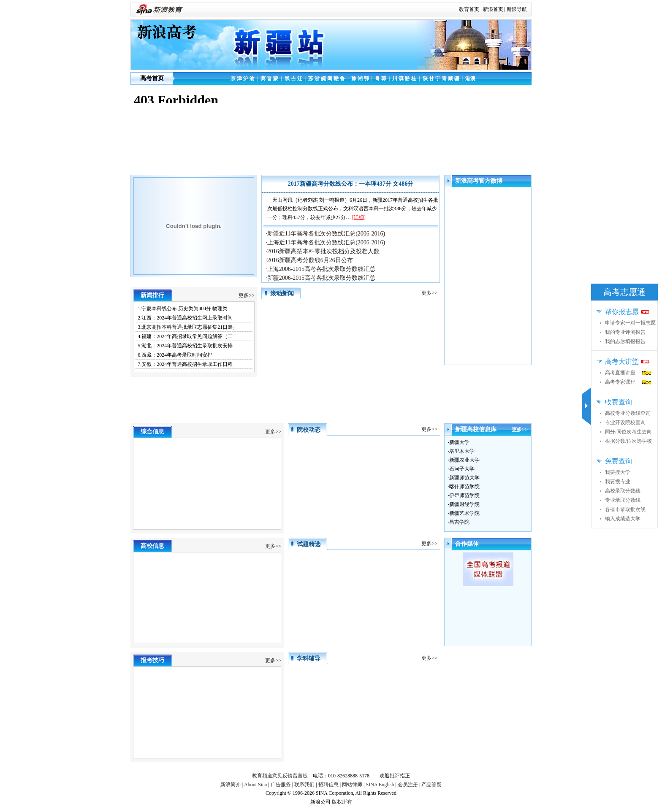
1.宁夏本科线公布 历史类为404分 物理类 (183, 309)
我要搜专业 (618, 482)
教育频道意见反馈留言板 (280, 776)
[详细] (359, 217)
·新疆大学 (459, 442)
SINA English (380, 785)
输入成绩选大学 (623, 519)
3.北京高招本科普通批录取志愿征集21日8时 (186, 327)
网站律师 (352, 785)
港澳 (470, 78)
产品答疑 (431, 785)
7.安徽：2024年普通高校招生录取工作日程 (185, 364)
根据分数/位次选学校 (628, 441)
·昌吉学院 (459, 522)
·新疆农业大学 (464, 460)
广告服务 (281, 785)
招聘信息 (328, 785)
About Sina (255, 785)
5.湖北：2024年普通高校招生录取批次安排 (185, 346)
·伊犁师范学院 (464, 495)
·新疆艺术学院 (464, 513)
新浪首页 (493, 9)
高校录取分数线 (623, 491)
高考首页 (152, 78)
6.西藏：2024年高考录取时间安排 (175, 355)
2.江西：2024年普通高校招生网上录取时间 (185, 318)
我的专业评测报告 (625, 332)
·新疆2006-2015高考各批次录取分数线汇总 (320, 278)
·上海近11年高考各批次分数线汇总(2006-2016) (325, 242)
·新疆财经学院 (464, 504)
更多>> (247, 295)
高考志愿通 (624, 292)
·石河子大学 (461, 469)
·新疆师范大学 (464, 478)
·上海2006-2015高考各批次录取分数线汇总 (320, 269)
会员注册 (408, 785)
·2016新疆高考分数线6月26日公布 (309, 260)
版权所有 (342, 802)
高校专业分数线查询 (628, 413)
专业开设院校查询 (625, 422)
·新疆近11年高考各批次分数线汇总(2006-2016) (325, 234)
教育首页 (469, 9)
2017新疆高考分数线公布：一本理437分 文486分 (351, 184)
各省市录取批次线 (625, 509)
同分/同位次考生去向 (628, 432)
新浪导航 (517, 9)
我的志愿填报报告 (625, 341)
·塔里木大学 (461, 451)
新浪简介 (231, 785)
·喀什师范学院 (464, 487)
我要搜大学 (618, 472)
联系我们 (304, 785)
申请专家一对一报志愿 (630, 323)
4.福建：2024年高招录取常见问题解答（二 (185, 336)
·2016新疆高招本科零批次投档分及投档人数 (323, 251)
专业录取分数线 (623, 500)
